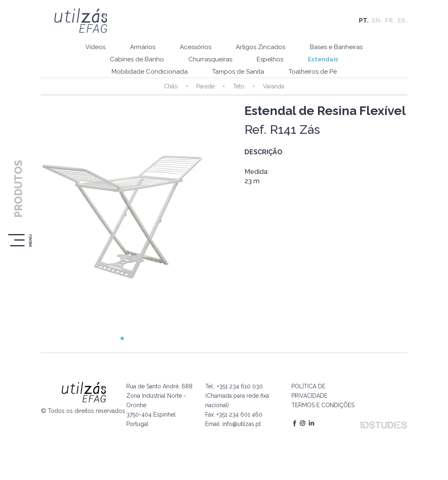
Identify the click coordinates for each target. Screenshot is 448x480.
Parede (205, 86)
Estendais (323, 59)
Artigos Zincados (261, 47)
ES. (402, 20)
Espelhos (270, 59)
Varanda (273, 86)
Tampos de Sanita (238, 72)
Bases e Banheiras (336, 47)
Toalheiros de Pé (313, 72)
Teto (239, 86)
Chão (171, 86)
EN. (377, 20)
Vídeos (95, 47)
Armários (143, 47)
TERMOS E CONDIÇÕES (323, 405)
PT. (364, 20)
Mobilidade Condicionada (150, 72)
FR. (390, 20)
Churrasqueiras (210, 59)
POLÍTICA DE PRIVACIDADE (309, 391)
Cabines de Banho (137, 59)
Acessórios (196, 47)
